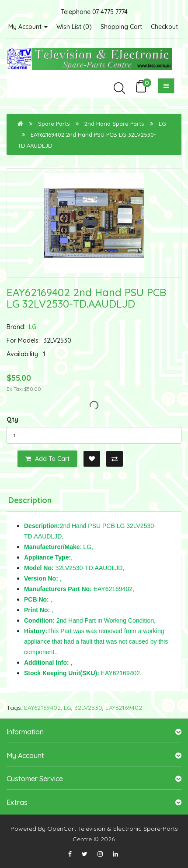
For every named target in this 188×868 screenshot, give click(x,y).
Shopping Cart (121, 27)
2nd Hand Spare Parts (114, 124)
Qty (12, 419)
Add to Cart (47, 459)
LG (162, 124)
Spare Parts (54, 124)
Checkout (164, 27)
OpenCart (62, 829)
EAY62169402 (42, 708)
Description (30, 500)
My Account (28, 27)
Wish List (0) (74, 27)
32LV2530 (88, 708)
